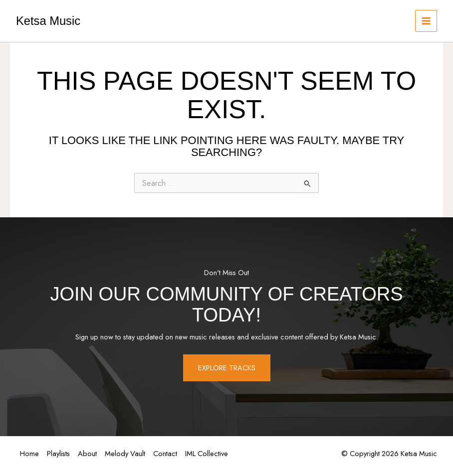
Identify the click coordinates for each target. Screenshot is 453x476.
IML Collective (207, 453)
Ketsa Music (48, 21)
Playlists (58, 453)
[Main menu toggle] (426, 21)
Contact (165, 453)
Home (29, 453)
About (87, 453)
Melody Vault (125, 453)
